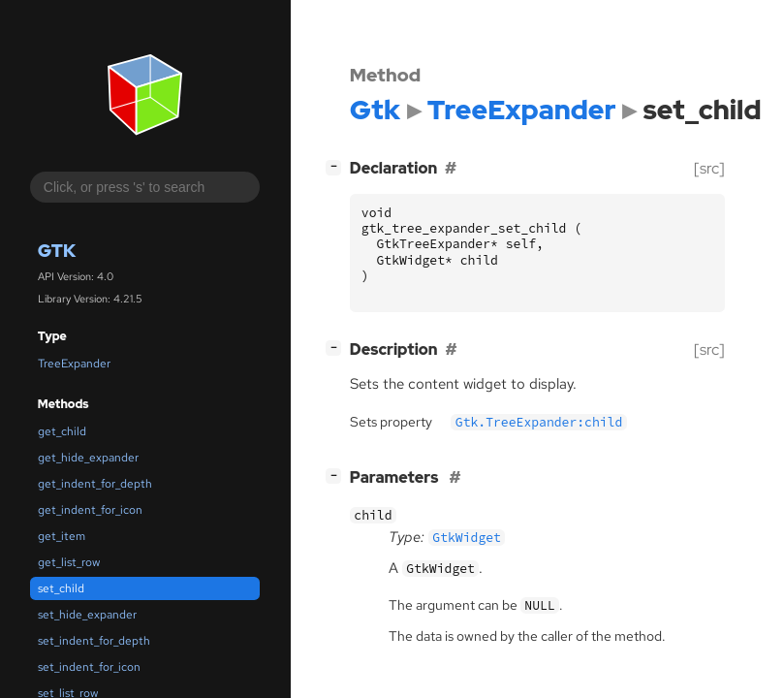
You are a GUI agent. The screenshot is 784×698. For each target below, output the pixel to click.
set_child (61, 588)
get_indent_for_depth (95, 484)
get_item (62, 536)
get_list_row (69, 562)
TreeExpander (74, 364)
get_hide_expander (88, 458)
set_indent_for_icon (89, 667)
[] (337, 166)
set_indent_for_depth (94, 641)
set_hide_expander (87, 615)
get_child (62, 431)
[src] (709, 168)
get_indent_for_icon (90, 510)
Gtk (57, 251)
